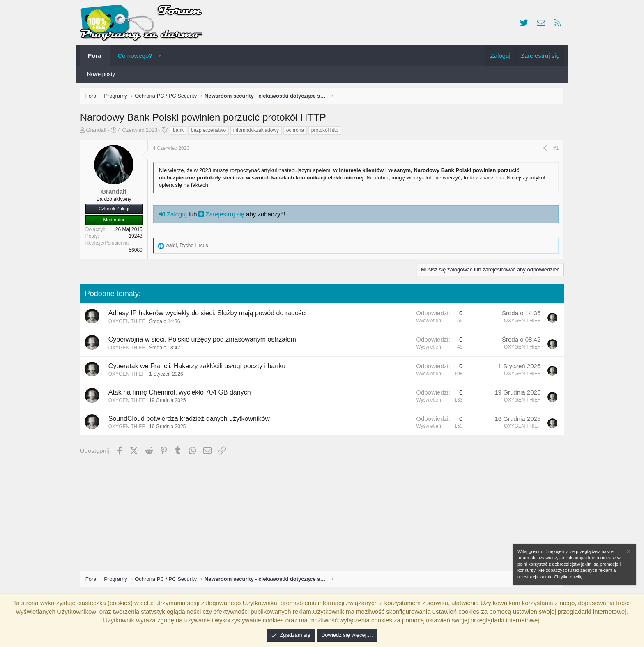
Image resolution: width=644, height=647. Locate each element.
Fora (95, 56)
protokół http (327, 132)
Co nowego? (135, 56)
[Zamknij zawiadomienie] (628, 552)
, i (188, 247)
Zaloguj (175, 216)
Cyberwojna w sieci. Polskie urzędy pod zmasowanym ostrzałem (204, 341)
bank (180, 132)
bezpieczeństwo (210, 132)
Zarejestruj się (224, 216)
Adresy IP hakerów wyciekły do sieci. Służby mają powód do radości (209, 315)
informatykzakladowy (258, 132)
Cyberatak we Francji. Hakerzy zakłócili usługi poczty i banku (199, 368)
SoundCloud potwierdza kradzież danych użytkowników (191, 420)
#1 (554, 150)
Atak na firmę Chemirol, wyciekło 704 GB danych (181, 394)
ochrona (297, 132)
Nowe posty (101, 74)
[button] (160, 56)
